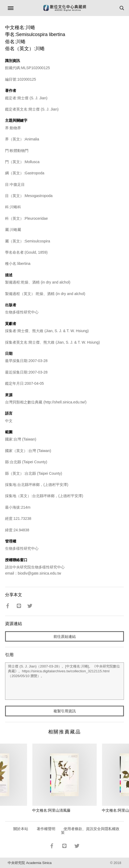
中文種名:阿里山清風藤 (51, 810)
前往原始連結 (65, 637)
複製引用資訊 (65, 711)
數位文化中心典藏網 (65, 8)
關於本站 (21, 829)
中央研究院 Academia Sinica (30, 863)
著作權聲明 (46, 829)
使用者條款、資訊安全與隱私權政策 (90, 831)
